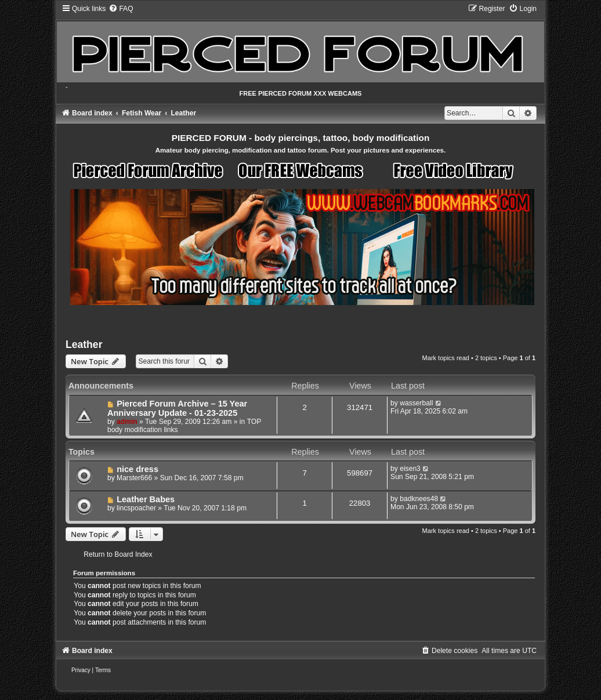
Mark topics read (446, 358)
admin (127, 422)
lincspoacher (136, 508)
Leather (84, 344)
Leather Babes (146, 499)
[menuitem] (121, 9)
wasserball (416, 403)
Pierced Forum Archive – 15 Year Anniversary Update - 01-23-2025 (177, 408)
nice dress (137, 469)
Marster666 (134, 478)
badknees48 (419, 499)
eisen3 (410, 469)
